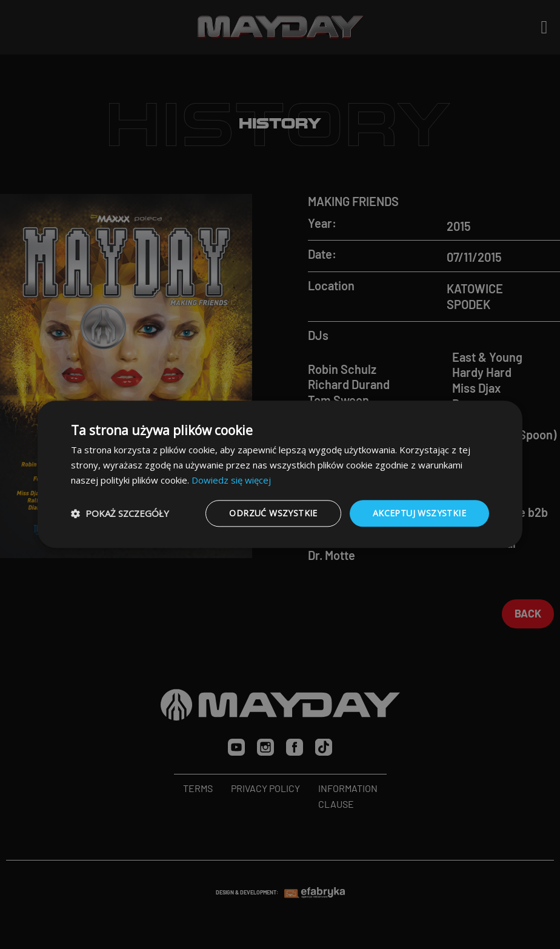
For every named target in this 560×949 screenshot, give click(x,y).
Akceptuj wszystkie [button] (419, 513)
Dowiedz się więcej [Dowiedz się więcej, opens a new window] (231, 480)
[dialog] (280, 474)
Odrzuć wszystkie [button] (273, 513)
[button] (120, 513)
